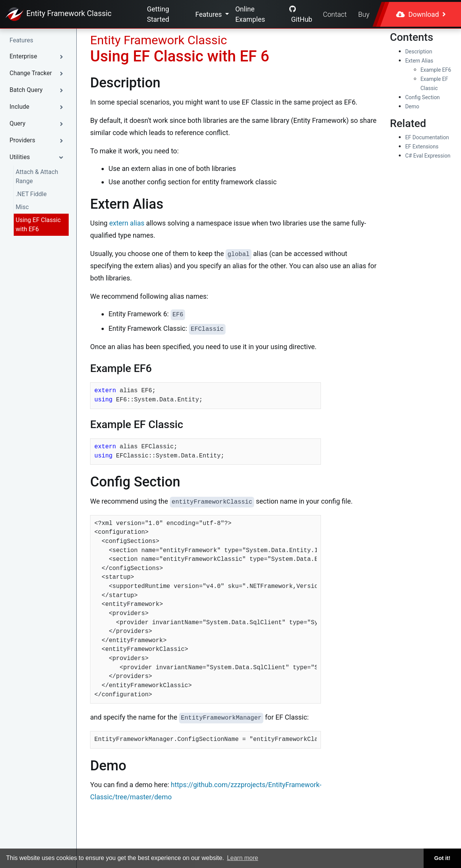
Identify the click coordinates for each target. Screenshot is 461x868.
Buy (364, 14)
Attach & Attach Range (37, 176)
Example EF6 (436, 70)
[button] (38, 56)
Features (210, 14)
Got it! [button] (442, 858)
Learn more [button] (243, 858)
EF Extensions (422, 147)
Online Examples (250, 14)
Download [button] (421, 14)
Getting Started (158, 14)
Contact (335, 14)
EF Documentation (427, 137)
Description (419, 52)
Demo (412, 106)
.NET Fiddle (31, 194)
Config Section (423, 97)
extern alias (127, 223)
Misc (22, 207)
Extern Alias (419, 61)
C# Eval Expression (428, 156)
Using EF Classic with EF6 (38, 225)
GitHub (301, 14)
